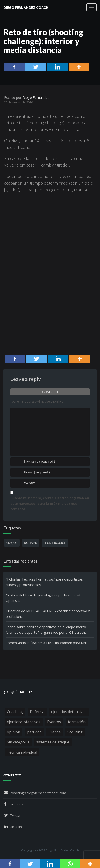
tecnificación (55, 543)
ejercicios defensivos (69, 712)
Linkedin (16, 827)
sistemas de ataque (53, 742)
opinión (14, 732)
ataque (12, 543)
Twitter (15, 815)
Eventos (54, 722)
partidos (34, 732)
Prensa (54, 732)
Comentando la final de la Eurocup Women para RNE (47, 643)
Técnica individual (22, 752)
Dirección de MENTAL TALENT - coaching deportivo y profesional (48, 614)
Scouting (75, 732)
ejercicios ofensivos (24, 722)
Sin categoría (18, 742)
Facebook (16, 804)
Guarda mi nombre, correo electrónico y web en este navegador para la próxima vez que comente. (50, 504)
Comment (50, 392)
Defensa (37, 712)
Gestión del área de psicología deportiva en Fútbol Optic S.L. (46, 598)
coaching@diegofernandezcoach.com (38, 793)
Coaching (15, 712)
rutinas (31, 543)
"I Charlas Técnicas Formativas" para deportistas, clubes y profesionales (45, 582)
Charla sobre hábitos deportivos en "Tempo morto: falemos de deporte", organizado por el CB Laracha (46, 630)
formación (77, 722)
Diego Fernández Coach (26, 7)
